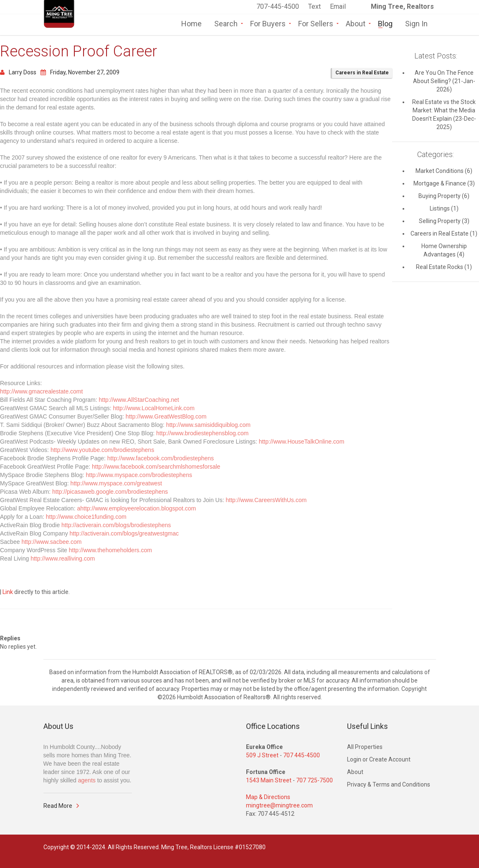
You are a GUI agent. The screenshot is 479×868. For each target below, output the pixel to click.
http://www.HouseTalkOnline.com (302, 442)
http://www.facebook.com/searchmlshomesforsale (156, 467)
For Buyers (268, 23)
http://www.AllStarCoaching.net (139, 400)
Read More (58, 806)
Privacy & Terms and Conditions (389, 784)
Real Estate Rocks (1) (444, 267)
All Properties (365, 747)
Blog (385, 23)
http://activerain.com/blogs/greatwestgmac (124, 533)
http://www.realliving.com (63, 558)
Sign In (416, 23)
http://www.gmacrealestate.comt (41, 391)
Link (8, 592)
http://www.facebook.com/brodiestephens (161, 458)
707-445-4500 (278, 6)
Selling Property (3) (444, 221)
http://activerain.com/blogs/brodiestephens (116, 525)
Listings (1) (444, 208)
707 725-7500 (314, 780)
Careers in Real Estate (362, 73)
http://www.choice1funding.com (86, 517)
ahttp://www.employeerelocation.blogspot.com (136, 508)
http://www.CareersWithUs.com (266, 500)
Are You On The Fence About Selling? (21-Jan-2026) (444, 81)
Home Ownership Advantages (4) (444, 250)
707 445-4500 (302, 755)
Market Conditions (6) (444, 171)
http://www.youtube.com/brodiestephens (102, 450)
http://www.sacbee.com (51, 542)
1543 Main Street (269, 780)
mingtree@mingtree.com (279, 805)
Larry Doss (18, 72)
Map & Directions (268, 797)
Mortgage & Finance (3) (444, 183)
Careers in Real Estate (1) (444, 233)
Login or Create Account (379, 759)
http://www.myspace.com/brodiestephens (139, 475)
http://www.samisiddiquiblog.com (208, 425)
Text (315, 6)
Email (338, 6)
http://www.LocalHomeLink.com (154, 408)
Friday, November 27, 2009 (80, 72)
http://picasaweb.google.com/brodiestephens (110, 492)
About (356, 23)
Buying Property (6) (444, 196)
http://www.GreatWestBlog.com (166, 416)
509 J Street (262, 755)
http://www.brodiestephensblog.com (202, 433)
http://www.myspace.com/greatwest (116, 483)
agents (87, 780)
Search (226, 23)
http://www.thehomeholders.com (110, 550)
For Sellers (316, 23)
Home (191, 23)
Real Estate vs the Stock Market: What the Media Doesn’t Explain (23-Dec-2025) (444, 114)
